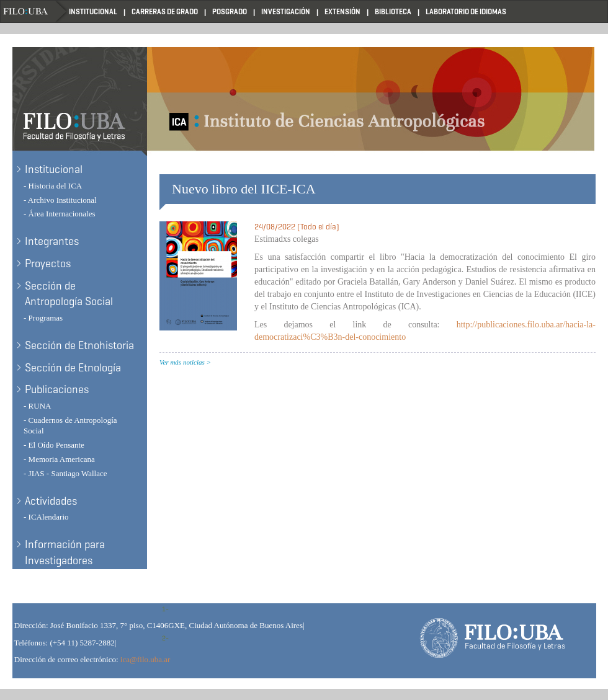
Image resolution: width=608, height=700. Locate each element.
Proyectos (48, 264)
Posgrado (230, 11)
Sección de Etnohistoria (79, 345)
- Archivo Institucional (60, 200)
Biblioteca (393, 11)
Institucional (93, 11)
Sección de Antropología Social (69, 294)
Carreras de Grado (165, 11)
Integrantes (52, 241)
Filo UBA (35, 11)
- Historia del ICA (53, 186)
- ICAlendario (46, 517)
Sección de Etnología (73, 368)
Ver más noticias (182, 362)
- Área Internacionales (60, 214)
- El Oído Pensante (54, 445)
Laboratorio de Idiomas (466, 11)
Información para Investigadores (65, 552)
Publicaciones (57, 389)
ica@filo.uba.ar (145, 659)
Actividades (51, 501)
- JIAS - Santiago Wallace (65, 473)
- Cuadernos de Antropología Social (70, 425)
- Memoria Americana (59, 459)
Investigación (286, 11)
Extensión (342, 11)
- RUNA (37, 406)
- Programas (43, 318)
